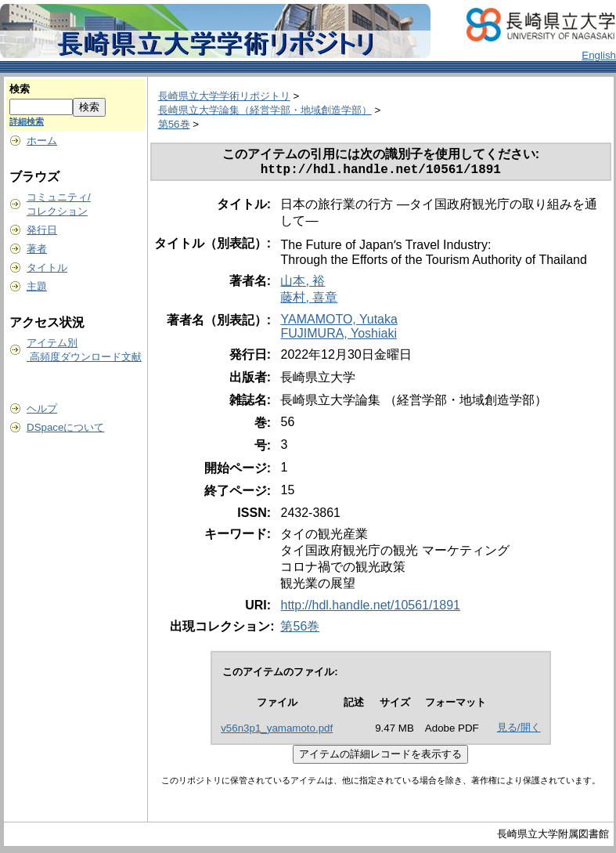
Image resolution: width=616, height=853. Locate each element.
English (599, 55)
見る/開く (519, 730)
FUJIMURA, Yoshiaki (339, 336)
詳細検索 (27, 121)
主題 (37, 286)
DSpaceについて (65, 427)
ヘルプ (42, 408)
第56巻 (174, 124)
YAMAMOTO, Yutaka (339, 322)
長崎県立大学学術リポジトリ (224, 96)
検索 (20, 89)
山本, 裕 (303, 284)
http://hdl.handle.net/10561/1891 (370, 608)
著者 (37, 249)
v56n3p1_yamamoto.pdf (277, 731)
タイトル (47, 267)
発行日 (42, 230)
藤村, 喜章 (309, 300)
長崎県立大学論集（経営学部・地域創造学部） (265, 110)
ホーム (42, 141)
